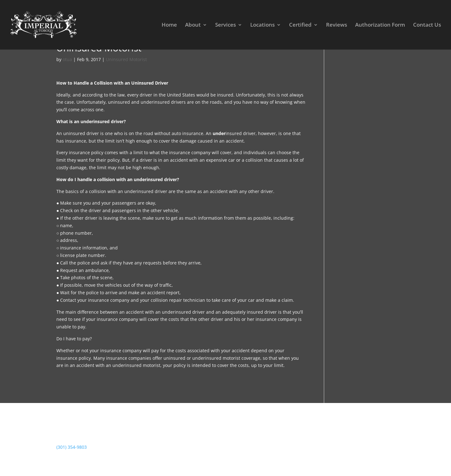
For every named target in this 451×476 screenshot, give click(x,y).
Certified (300, 25)
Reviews (337, 25)
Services (225, 25)
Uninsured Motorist (126, 59)
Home (169, 25)
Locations (262, 25)
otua (67, 59)
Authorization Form (380, 25)
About (193, 25)
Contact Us (427, 25)
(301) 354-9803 (72, 447)
